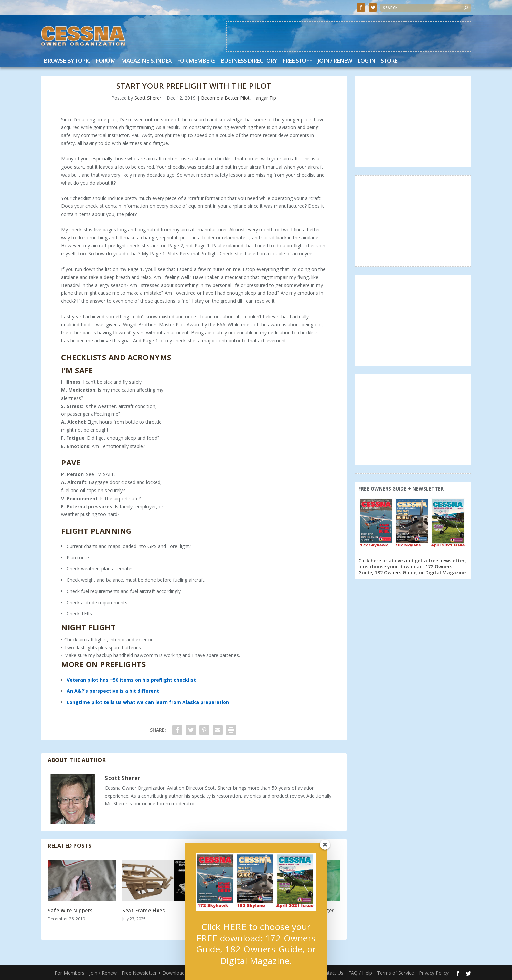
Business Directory (249, 61)
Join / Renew (335, 61)
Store (389, 61)
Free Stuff (297, 61)
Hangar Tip (264, 98)
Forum (106, 61)
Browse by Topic (67, 61)
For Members (196, 61)
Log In (366, 61)
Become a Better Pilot (225, 98)
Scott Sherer (148, 98)
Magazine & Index (146, 61)
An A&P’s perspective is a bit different (113, 691)
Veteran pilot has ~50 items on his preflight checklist (131, 680)
